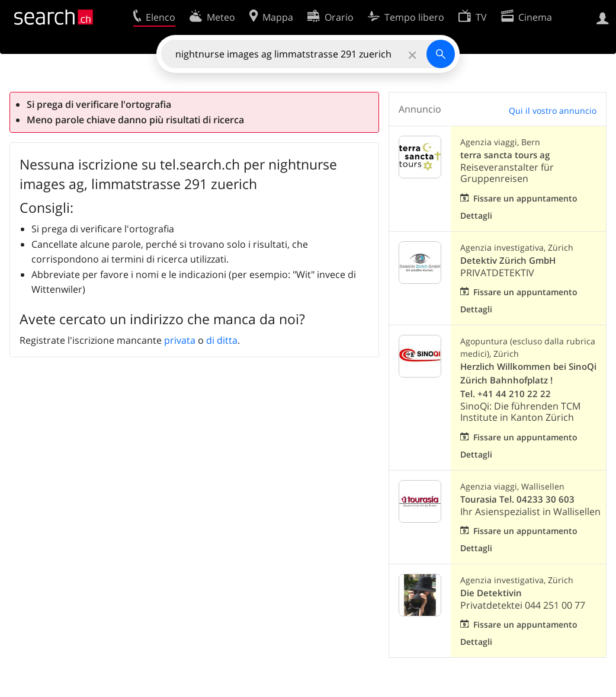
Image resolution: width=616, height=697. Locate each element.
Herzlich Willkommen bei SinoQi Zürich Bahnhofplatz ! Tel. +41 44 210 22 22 (528, 380)
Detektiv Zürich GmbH (508, 260)
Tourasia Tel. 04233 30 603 (517, 499)
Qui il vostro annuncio (553, 111)
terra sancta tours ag (505, 155)
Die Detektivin (491, 593)
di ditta (222, 340)
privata (180, 340)
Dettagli (476, 215)
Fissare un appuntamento (525, 198)
